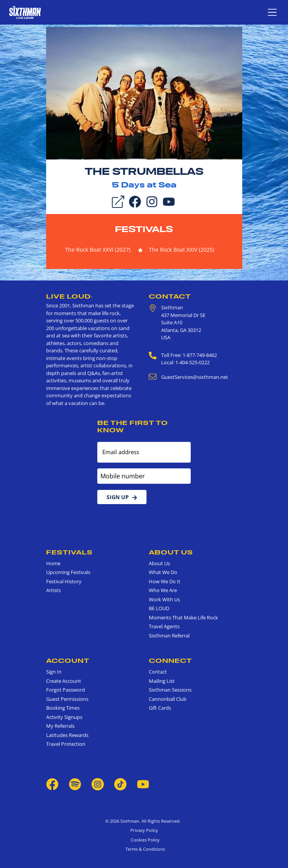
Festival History (64, 581)
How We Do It (165, 581)
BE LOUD (159, 608)
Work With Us (164, 599)
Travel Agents (164, 626)
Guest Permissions (67, 699)
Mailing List (162, 681)
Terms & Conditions (144, 849)
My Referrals (60, 726)
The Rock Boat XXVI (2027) (98, 250)
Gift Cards (160, 708)
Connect (171, 661)
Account (68, 661)
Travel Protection (66, 744)
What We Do (163, 572)
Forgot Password (66, 690)
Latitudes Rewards (67, 735)
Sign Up (122, 497)
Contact (170, 296)
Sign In (54, 672)
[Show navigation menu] (272, 12)
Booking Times (63, 708)
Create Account (64, 681)
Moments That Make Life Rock (183, 617)
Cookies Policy (144, 840)
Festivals (144, 229)
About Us (171, 552)
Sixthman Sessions (170, 690)
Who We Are (163, 590)
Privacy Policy (144, 830)
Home (53, 563)
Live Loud (69, 296)
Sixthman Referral (169, 636)
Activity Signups (64, 717)
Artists (53, 590)
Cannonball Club (168, 699)
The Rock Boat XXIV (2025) (181, 250)
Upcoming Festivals (68, 572)
